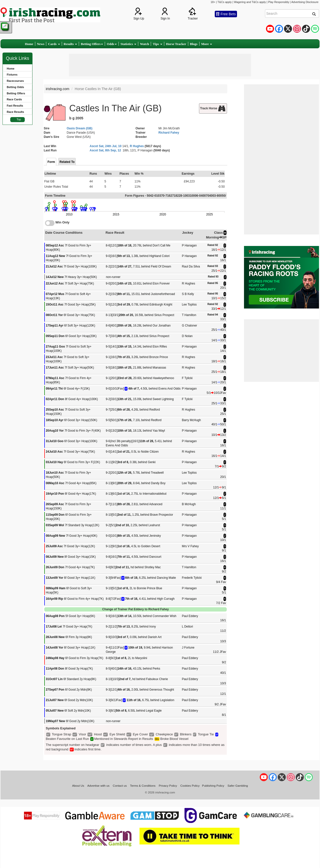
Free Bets (226, 14)
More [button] (207, 44)
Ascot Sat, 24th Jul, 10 (106, 146)
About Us (78, 786)
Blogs (194, 44)
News (41, 44)
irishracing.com (57, 89)
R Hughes (137, 146)
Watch (144, 44)
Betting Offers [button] (92, 44)
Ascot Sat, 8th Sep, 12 (105, 150)
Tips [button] (157, 44)
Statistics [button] (128, 44)
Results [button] (70, 44)
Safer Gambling (238, 786)
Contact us (120, 786)
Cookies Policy (190, 786)
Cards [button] (54, 44)
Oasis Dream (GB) (80, 128)
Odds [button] (112, 44)
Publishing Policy (213, 786)
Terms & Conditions (143, 786)
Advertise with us (98, 786)
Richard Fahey (169, 133)
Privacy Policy (168, 786)
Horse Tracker (176, 44)
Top (19, 119)
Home (29, 44)
